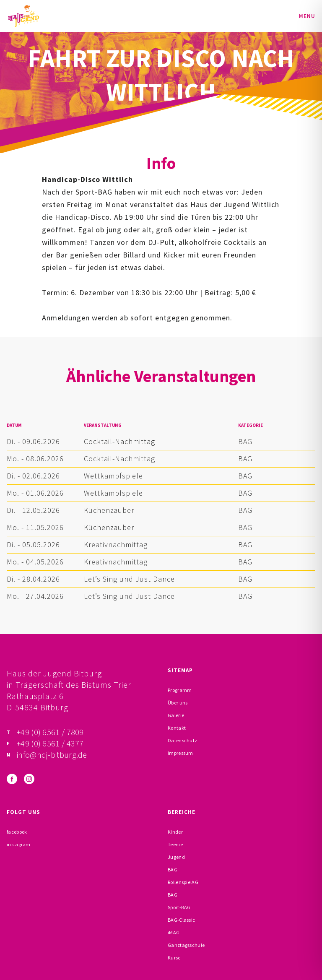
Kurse (174, 958)
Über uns (178, 703)
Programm (180, 690)
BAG (245, 441)
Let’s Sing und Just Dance (129, 579)
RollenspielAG (183, 882)
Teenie (175, 844)
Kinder (175, 832)
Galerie (176, 715)
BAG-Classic (181, 920)
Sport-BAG (179, 907)
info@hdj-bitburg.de (52, 755)
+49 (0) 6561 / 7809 (50, 732)
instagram (19, 844)
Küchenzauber (109, 510)
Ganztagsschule (186, 945)
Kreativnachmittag (116, 545)
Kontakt (177, 728)
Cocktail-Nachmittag (119, 441)
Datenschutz (182, 740)
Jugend (176, 857)
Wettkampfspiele (113, 476)
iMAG (174, 932)
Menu (307, 16)
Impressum (180, 753)
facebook (17, 832)
